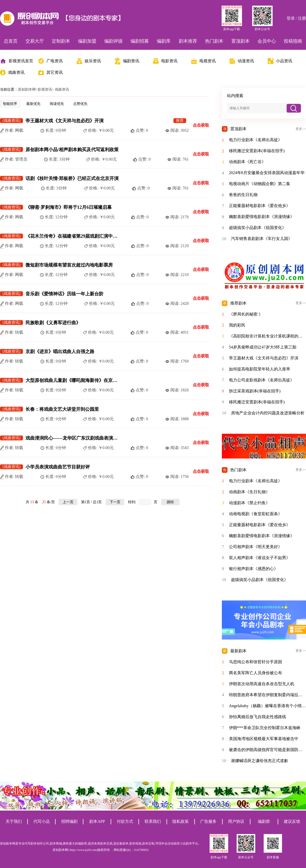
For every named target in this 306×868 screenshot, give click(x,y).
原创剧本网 (27, 89)
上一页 (68, 502)
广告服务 (208, 821)
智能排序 (10, 104)
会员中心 (267, 41)
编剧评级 (113, 41)
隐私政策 (181, 821)
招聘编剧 (69, 821)
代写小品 (42, 821)
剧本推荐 (188, 41)
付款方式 (125, 821)
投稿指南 (293, 41)
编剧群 (264, 821)
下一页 (115, 502)
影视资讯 (45, 89)
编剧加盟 (87, 41)
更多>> (301, 129)
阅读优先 (57, 104)
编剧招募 (140, 41)
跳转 (170, 502)
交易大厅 (35, 41)
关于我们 (14, 821)
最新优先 (33, 104)
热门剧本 (214, 41)
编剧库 (164, 41)
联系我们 (153, 821)
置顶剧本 (240, 41)
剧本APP (97, 821)
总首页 (11, 41)
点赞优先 (80, 104)
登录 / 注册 (296, 18)
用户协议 (236, 821)
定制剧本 (61, 41)
